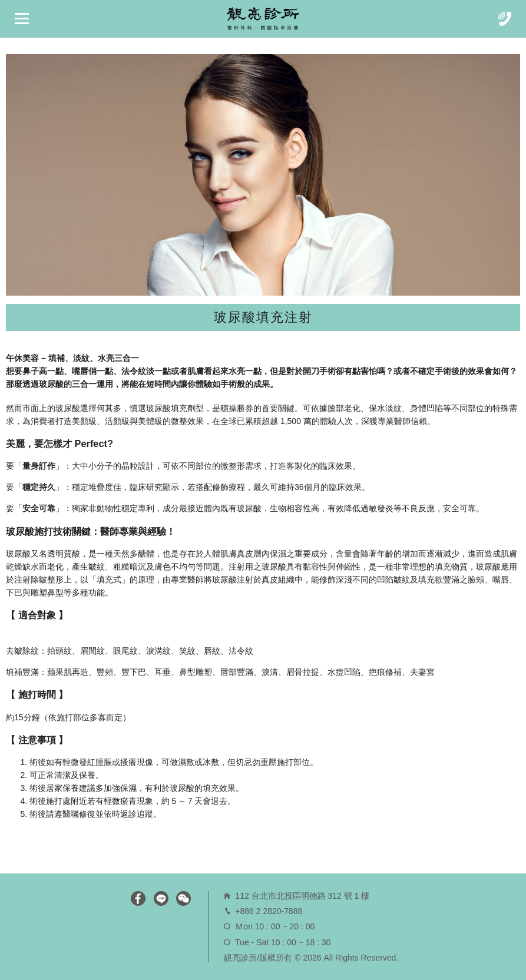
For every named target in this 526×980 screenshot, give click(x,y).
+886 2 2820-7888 (269, 911)
